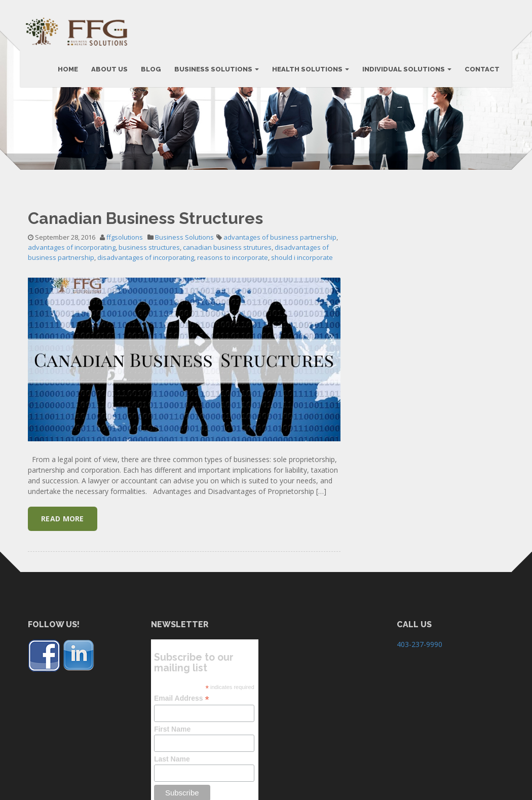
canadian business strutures (227, 310)
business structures (149, 310)
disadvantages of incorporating (146, 320)
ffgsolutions (125, 299)
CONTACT (480, 72)
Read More (63, 581)
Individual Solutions (405, 72)
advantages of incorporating (72, 310)
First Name (172, 791)
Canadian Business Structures (145, 280)
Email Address (182, 761)
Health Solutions (309, 72)
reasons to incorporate (233, 320)
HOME (66, 72)
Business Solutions (184, 299)
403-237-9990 (420, 707)
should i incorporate (302, 320)
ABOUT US (107, 72)
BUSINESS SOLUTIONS (215, 72)
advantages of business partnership (280, 299)
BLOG (149, 72)
